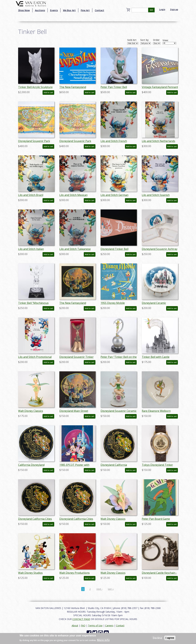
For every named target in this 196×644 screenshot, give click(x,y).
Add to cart (48, 92)
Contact (99, 10)
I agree (170, 638)
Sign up (174, 9)
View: (166, 40)
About (75, 625)
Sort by (144, 40)
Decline (158, 638)
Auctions (40, 10)
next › (99, 589)
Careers (109, 625)
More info (103, 640)
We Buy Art (69, 10)
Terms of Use (95, 625)
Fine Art (85, 10)
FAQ (83, 625)
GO (151, 10)
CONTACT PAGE (81, 619)
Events (54, 10)
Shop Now (24, 10)
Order (156, 40)
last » (111, 589)
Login (162, 9)
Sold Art (132, 40)
